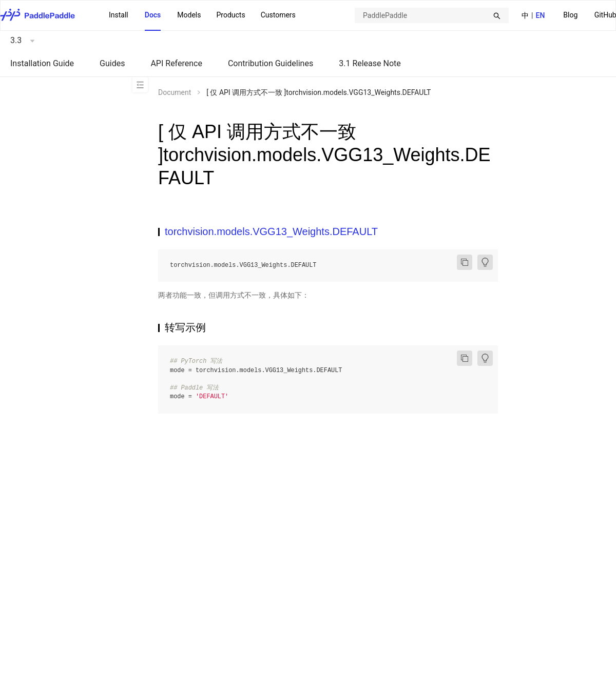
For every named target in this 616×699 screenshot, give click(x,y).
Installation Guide (42, 63)
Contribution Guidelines (271, 63)
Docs (153, 15)
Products (230, 15)
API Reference (176, 63)
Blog (570, 15)
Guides (112, 63)
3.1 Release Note (370, 63)
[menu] (202, 15)
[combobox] (432, 15)
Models (189, 15)
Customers (278, 15)
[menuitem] (570, 16)
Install (119, 15)
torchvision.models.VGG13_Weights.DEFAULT (271, 231)
